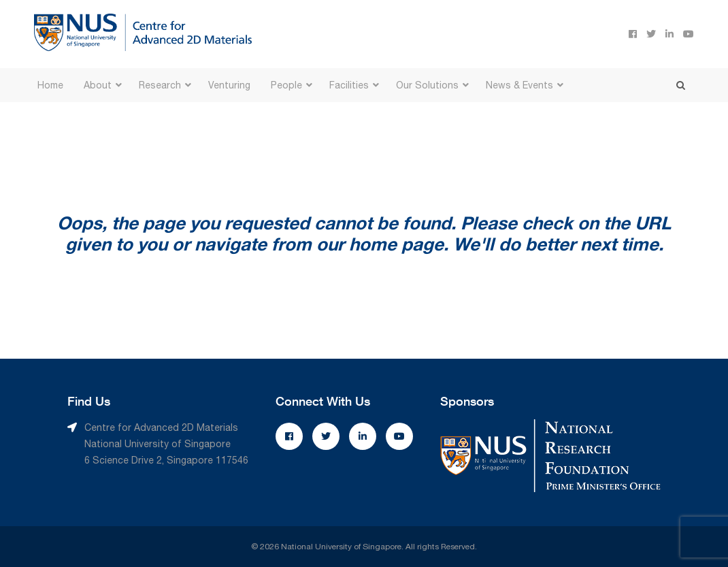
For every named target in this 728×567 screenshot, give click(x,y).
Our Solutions (427, 85)
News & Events (519, 85)
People (286, 85)
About (98, 85)
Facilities (349, 85)
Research (160, 85)
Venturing (229, 85)
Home (50, 85)
